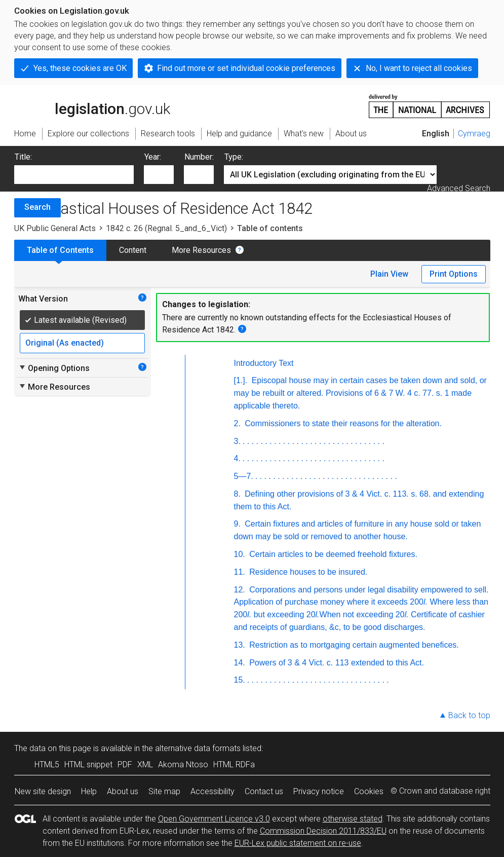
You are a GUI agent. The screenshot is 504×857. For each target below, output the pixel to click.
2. (237, 423)
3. (237, 441)
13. (240, 645)
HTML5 (47, 765)
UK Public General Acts (55, 228)
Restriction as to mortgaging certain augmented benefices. (353, 645)
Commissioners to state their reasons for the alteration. (342, 423)
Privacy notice (319, 791)
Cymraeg (474, 134)
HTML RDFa (234, 765)
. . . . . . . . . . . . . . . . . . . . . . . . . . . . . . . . (314, 441)
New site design (43, 791)
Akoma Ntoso (183, 765)
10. (240, 554)
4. (237, 458)
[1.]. (241, 380)
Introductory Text (264, 363)
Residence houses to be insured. (307, 572)
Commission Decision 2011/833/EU (323, 831)
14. (240, 663)
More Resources (201, 250)
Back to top (469, 715)
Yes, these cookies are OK (80, 68)
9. (237, 524)
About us (123, 791)
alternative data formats (198, 748)
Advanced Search (459, 188)
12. (240, 590)
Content (133, 250)
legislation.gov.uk (92, 105)
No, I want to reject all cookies (419, 68)
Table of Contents (60, 250)
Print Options (454, 274)
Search (37, 207)
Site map (164, 791)
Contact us (264, 791)
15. (240, 680)
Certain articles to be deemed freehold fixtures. (332, 554)
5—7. (244, 476)
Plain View (389, 274)
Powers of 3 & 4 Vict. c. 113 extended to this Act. (336, 663)
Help (89, 791)
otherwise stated (353, 819)
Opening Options (54, 368)
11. (240, 572)
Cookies (369, 791)
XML (145, 765)
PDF (125, 765)
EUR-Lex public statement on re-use (298, 843)
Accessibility (212, 791)
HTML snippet (88, 765)
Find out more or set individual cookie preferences (246, 68)
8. (237, 494)
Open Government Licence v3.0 (214, 819)
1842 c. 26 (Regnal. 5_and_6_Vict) (166, 228)
